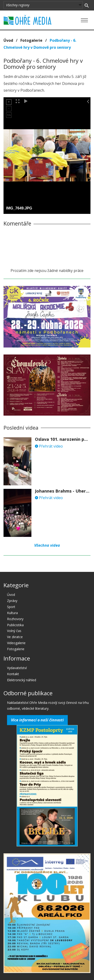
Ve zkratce (15, 637)
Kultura (12, 613)
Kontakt (13, 674)
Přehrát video (49, 446)
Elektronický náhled (22, 680)
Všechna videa (47, 545)
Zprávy (12, 601)
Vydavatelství (17, 668)
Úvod (8, 40)
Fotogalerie (31, 40)
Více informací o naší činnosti (37, 720)
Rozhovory (15, 619)
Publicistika (15, 625)
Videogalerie (16, 643)
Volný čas (14, 631)
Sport (11, 607)
